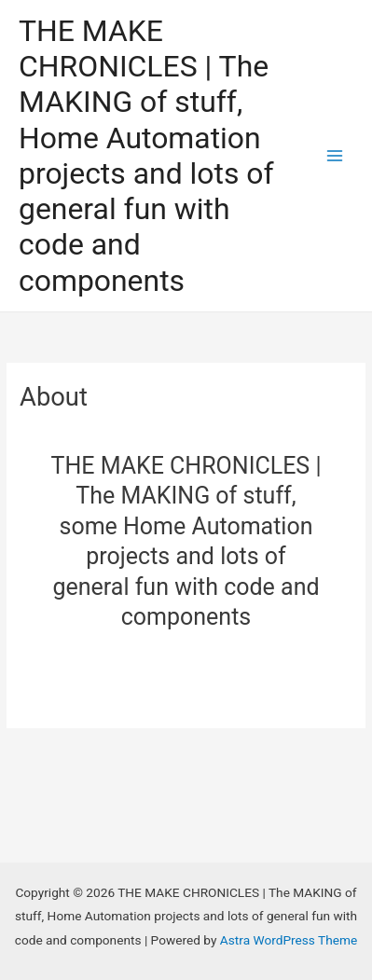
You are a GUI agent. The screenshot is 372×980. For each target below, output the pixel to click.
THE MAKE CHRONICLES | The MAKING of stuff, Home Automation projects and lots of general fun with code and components (146, 156)
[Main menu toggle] (335, 156)
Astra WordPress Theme (289, 940)
